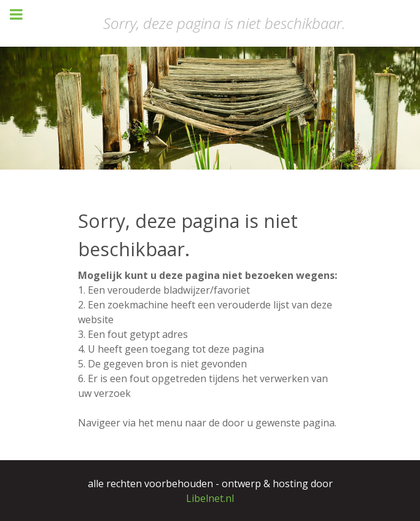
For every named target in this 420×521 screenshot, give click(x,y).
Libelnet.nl (210, 498)
